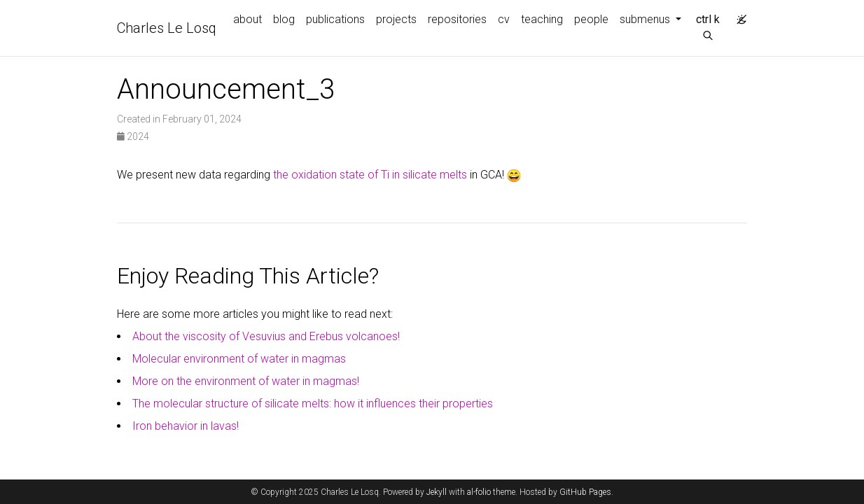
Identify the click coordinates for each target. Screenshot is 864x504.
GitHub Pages (585, 492)
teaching (542, 19)
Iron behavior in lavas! (186, 426)
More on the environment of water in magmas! (246, 381)
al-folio (479, 492)
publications (335, 19)
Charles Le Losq (167, 28)
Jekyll (437, 492)
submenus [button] (646, 19)
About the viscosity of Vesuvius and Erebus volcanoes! (266, 336)
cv (504, 19)
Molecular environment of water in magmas (239, 359)
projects (396, 19)
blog (284, 19)
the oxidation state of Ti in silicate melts (370, 175)
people (591, 19)
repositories (457, 19)
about (248, 19)
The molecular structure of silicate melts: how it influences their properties (313, 404)
